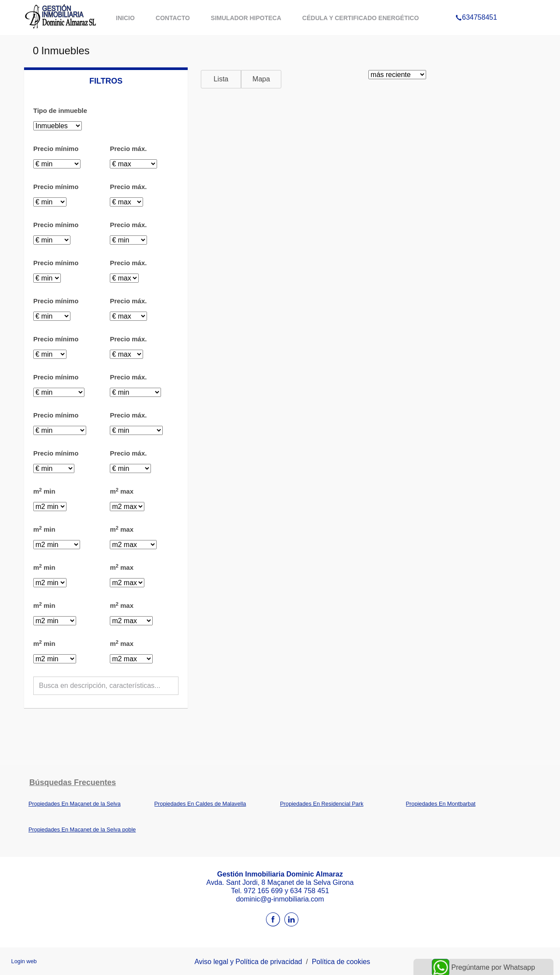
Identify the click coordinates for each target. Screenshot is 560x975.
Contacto (173, 18)
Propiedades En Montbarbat (441, 804)
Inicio (125, 18)
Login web (24, 961)
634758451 (476, 6)
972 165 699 (264, 891)
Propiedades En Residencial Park (322, 804)
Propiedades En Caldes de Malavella (200, 804)
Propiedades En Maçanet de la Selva (75, 804)
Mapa (261, 79)
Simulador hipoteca (246, 18)
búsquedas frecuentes (73, 782)
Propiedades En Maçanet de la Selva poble (82, 829)
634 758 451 (310, 891)
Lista (221, 79)
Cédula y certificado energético (361, 18)
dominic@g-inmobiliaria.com (280, 899)
